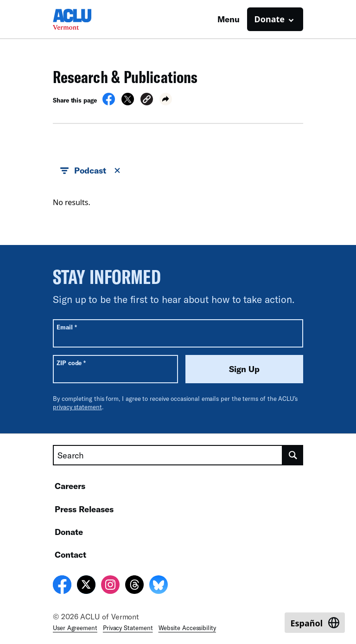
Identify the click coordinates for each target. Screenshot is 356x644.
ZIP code (71, 363)
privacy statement (77, 407)
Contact (70, 554)
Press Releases (84, 509)
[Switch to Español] (315, 623)
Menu (229, 19)
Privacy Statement (128, 628)
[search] (293, 455)
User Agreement (75, 628)
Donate (69, 532)
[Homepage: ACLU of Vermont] (85, 19)
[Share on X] (128, 103)
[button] (147, 100)
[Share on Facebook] (109, 103)
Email (67, 327)
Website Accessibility (187, 628)
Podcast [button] (91, 171)
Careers (70, 486)
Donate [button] (270, 19)
